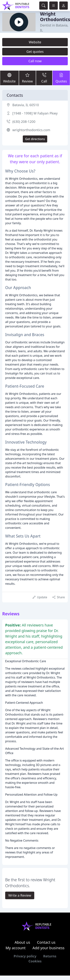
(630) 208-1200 (24, 122)
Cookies (35, 961)
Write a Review (20, 895)
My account (16, 948)
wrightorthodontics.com (31, 130)
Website (35, 42)
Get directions (35, 139)
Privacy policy (25, 956)
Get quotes (35, 52)
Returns (50, 956)
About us (22, 942)
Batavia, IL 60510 (26, 105)
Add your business (48, 948)
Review (27, 78)
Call (44, 78)
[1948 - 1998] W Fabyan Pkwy (35, 113)
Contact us (46, 942)
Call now (35, 61)
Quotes (61, 78)
